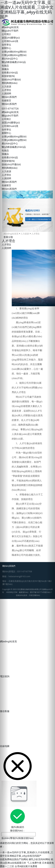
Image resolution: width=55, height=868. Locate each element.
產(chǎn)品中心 (10, 59)
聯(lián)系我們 (9, 97)
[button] (4, 434)
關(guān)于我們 (10, 31)
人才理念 (35, 234)
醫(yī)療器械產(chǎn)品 (14, 62)
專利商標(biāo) (10, 83)
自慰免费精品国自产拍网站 (14, 859)
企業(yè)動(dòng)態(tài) (14, 52)
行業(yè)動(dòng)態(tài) (14, 55)
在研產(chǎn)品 (10, 73)
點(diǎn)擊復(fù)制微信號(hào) (18, 838)
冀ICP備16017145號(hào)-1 (41, 592)
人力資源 (25, 234)
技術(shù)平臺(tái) (11, 80)
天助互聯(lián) (34, 595)
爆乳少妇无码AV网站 (40, 859)
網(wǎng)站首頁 (10, 27)
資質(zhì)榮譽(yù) (11, 38)
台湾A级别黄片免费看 (26, 866)
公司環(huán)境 (10, 41)
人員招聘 (6, 248)
